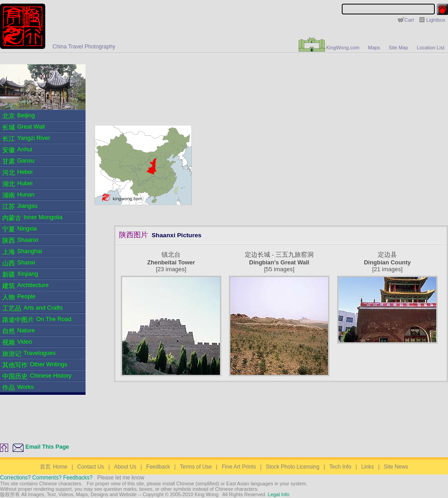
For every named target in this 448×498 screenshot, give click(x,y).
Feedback (158, 467)
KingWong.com (329, 48)
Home (54, 467)
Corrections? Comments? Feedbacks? (46, 478)
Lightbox (436, 20)
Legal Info (278, 494)
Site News (396, 467)
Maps (374, 48)
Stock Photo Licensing (293, 467)
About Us (125, 467)
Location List (431, 48)
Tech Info (341, 467)
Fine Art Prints (239, 467)
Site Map (398, 48)
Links (367, 467)
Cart (409, 20)
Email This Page (47, 447)
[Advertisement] (283, 87)
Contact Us (91, 467)
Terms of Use (196, 467)
